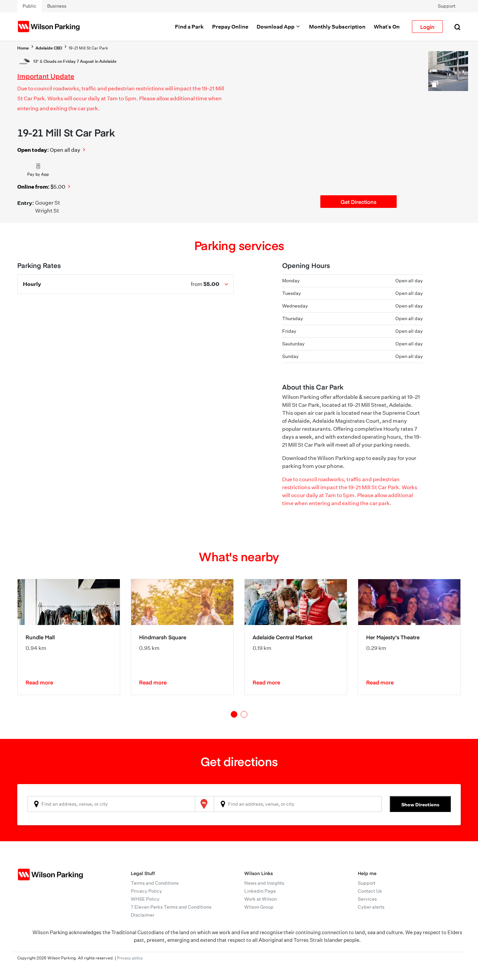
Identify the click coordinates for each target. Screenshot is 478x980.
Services (367, 899)
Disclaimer (143, 915)
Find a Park (189, 27)
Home (23, 48)
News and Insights (264, 883)
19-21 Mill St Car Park (88, 48)
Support (447, 6)
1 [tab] (234, 714)
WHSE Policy (145, 899)
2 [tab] (244, 714)
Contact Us (370, 891)
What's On (387, 27)
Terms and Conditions (155, 883)
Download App (279, 27)
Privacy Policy (146, 891)
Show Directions (420, 804)
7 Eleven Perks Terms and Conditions (171, 907)
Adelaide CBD (49, 48)
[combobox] (111, 804)
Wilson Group (259, 907)
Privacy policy (130, 958)
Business (57, 6)
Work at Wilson (261, 899)
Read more (39, 682)
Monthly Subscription (337, 27)
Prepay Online (230, 27)
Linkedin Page (260, 891)
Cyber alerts (371, 907)
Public (30, 6)
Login (427, 27)
